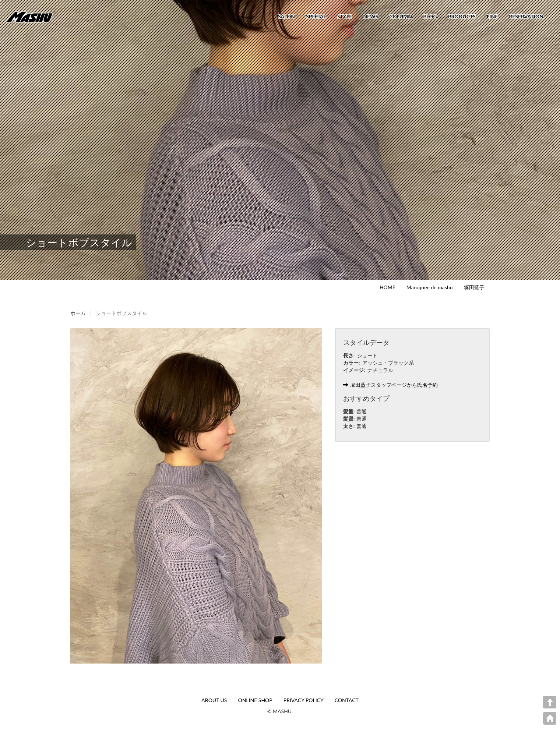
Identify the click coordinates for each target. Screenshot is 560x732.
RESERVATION (526, 16)
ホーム (78, 313)
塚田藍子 (474, 287)
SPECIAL (316, 16)
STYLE (345, 16)
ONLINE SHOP (255, 700)
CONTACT (347, 700)
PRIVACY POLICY (304, 700)
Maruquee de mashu (430, 287)
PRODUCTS (462, 16)
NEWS (371, 16)
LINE (492, 16)
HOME (388, 287)
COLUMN (401, 16)
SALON (286, 16)
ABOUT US (214, 700)
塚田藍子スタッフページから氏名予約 (390, 385)
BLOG (430, 16)
